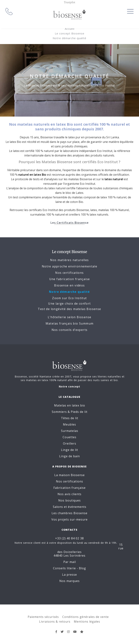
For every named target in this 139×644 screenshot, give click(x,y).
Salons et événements (70, 507)
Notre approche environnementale (69, 266)
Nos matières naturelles (69, 260)
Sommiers (59, 412)
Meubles (69, 424)
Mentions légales (87, 622)
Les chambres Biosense (69, 513)
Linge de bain (69, 456)
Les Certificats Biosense (70, 223)
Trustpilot (70, 2)
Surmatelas (70, 431)
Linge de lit (69, 450)
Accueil (70, 29)
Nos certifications (69, 273)
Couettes (69, 437)
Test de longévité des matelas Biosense (69, 309)
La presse (69, 575)
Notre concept (69, 386)
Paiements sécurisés (43, 617)
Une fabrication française (70, 279)
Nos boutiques (69, 500)
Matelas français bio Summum (70, 323)
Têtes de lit (70, 418)
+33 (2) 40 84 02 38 (69, 538)
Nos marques (69, 581)
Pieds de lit (79, 412)
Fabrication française (69, 488)
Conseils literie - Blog (69, 568)
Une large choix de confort (69, 304)
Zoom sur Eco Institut (69, 298)
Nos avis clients (69, 494)
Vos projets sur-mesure (69, 519)
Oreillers (70, 443)
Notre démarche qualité (69, 38)
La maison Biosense (69, 475)
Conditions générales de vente (86, 617)
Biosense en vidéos (69, 285)
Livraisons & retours (55, 622)
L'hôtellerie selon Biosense (70, 317)
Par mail (70, 562)
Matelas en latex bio (70, 405)
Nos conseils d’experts (70, 330)
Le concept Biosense (70, 33)
